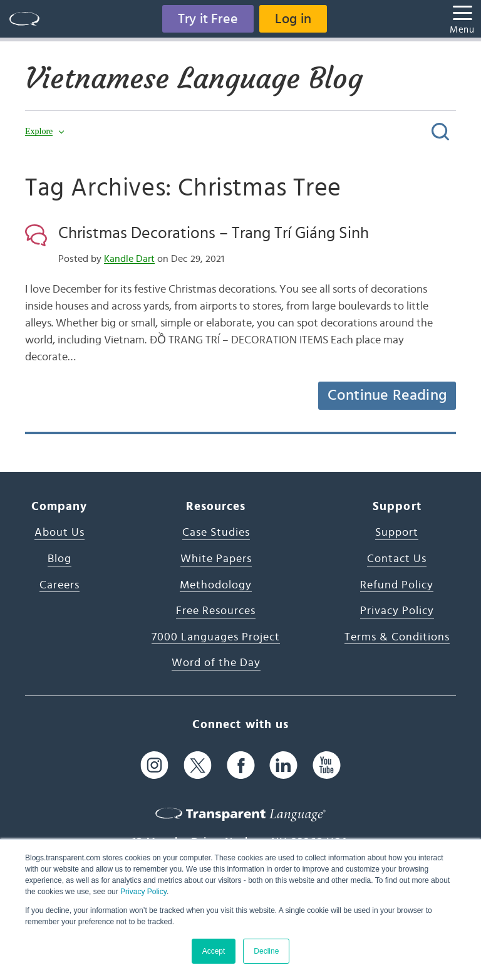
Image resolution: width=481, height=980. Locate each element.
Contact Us (397, 559)
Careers (59, 585)
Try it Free (208, 19)
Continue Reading (387, 395)
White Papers (216, 559)
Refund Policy (397, 585)
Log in (293, 19)
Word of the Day (216, 663)
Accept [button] (214, 951)
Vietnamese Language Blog (194, 78)
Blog (59, 559)
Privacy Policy (143, 892)
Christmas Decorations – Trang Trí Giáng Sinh (214, 233)
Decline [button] (266, 951)
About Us (59, 533)
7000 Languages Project (216, 637)
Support (397, 533)
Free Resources (216, 611)
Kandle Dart (129, 259)
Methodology (216, 585)
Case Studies (216, 533)
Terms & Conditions (397, 637)
